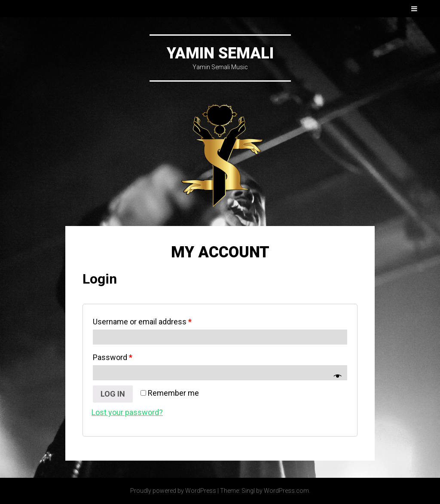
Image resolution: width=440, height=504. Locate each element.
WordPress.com (286, 491)
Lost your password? (127, 412)
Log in (113, 394)
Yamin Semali (220, 53)
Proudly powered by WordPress (173, 491)
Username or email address (142, 322)
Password (113, 357)
